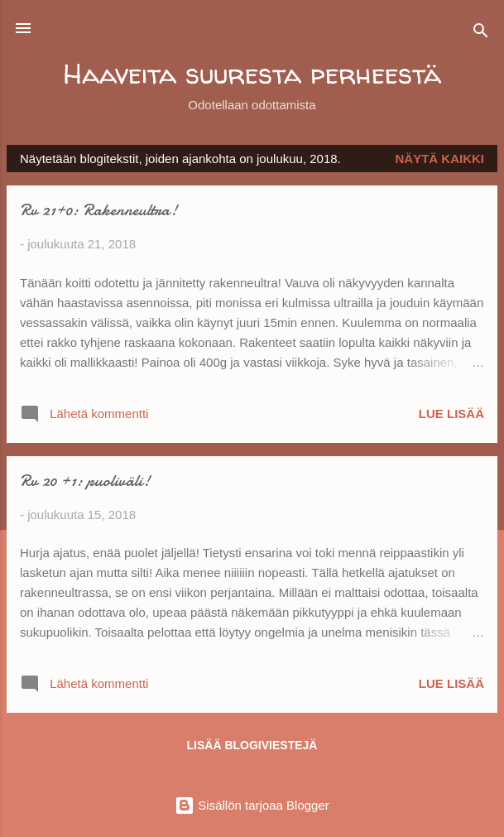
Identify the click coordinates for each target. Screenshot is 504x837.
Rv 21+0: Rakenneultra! (98, 210)
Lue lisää (451, 414)
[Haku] (481, 34)
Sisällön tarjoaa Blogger (252, 805)
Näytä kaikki (440, 159)
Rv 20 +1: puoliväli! (85, 481)
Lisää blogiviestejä (252, 745)
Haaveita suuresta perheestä (252, 73)
